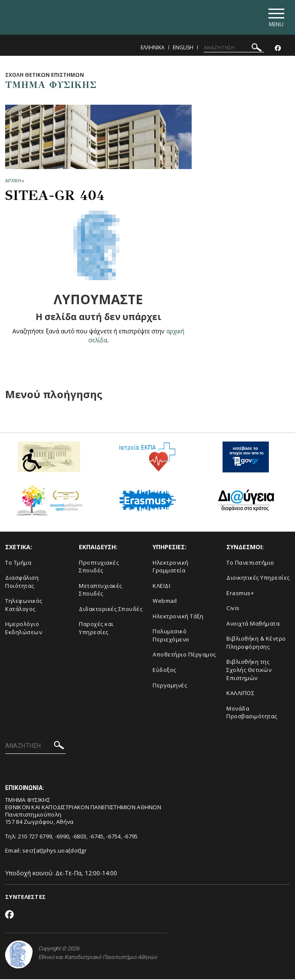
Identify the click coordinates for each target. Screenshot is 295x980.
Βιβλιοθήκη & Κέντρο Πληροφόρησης (256, 644)
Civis (233, 609)
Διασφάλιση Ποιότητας (22, 583)
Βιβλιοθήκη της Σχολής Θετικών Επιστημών (249, 671)
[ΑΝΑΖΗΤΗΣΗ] (234, 48)
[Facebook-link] (278, 49)
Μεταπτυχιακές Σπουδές (101, 591)
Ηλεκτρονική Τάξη (178, 617)
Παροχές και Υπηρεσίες (96, 629)
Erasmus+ (240, 594)
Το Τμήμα (18, 563)
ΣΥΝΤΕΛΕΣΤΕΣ (26, 898)
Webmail (165, 602)
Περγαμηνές (170, 686)
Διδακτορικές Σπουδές (111, 610)
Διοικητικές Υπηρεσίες (258, 579)
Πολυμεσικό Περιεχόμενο (171, 637)
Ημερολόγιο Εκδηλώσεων (24, 629)
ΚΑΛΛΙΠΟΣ (240, 694)
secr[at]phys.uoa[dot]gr (54, 852)
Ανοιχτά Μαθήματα (253, 624)
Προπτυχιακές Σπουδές (99, 567)
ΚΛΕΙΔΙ (161, 587)
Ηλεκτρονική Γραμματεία (171, 567)
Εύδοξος (164, 671)
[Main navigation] (275, 18)
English (183, 48)
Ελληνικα (153, 48)
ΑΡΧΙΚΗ (13, 182)
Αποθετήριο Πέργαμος (184, 656)
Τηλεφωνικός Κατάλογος (24, 606)
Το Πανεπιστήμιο (250, 563)
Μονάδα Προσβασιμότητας (252, 713)
